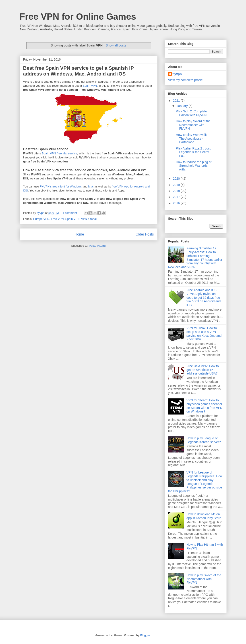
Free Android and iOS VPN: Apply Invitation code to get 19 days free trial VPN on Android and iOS (204, 298)
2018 (177, 191)
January (183, 106)
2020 (177, 179)
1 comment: (70, 213)
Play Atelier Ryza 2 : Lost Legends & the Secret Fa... (193, 152)
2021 (177, 101)
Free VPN (57, 219)
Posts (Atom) (97, 246)
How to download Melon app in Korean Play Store (204, 516)
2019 (177, 185)
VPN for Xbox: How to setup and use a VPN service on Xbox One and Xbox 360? (204, 334)
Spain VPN (90, 86)
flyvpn (177, 74)
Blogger (145, 635)
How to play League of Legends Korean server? (204, 440)
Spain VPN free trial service (59, 153)
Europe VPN (41, 219)
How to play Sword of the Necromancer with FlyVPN (193, 125)
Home (79, 234)
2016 (177, 203)
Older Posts (145, 234)
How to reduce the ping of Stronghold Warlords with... (194, 166)
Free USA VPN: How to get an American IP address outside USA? (203, 370)
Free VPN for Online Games (78, 17)
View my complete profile (185, 80)
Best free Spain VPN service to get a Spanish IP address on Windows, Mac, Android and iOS (79, 71)
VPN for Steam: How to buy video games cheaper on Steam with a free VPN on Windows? (204, 406)
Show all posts (116, 45)
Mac (91, 186)
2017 (177, 197)
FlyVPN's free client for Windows (61, 186)
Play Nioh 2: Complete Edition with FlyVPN (191, 113)
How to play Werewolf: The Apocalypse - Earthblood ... (191, 139)
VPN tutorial (89, 219)
